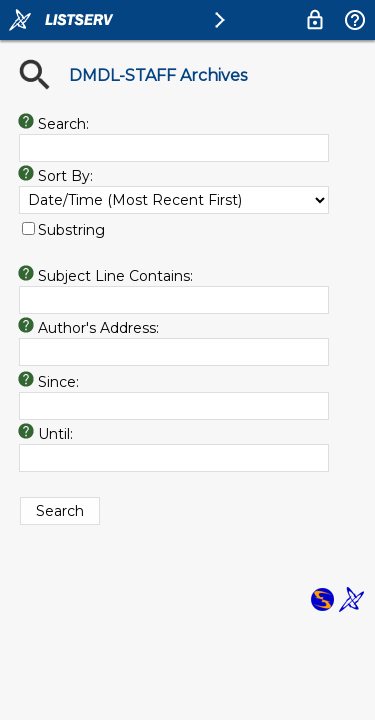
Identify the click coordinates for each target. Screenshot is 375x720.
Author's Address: (98, 328)
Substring (71, 230)
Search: (63, 124)
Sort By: (65, 176)
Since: (58, 382)
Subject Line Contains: (115, 276)
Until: (55, 434)
